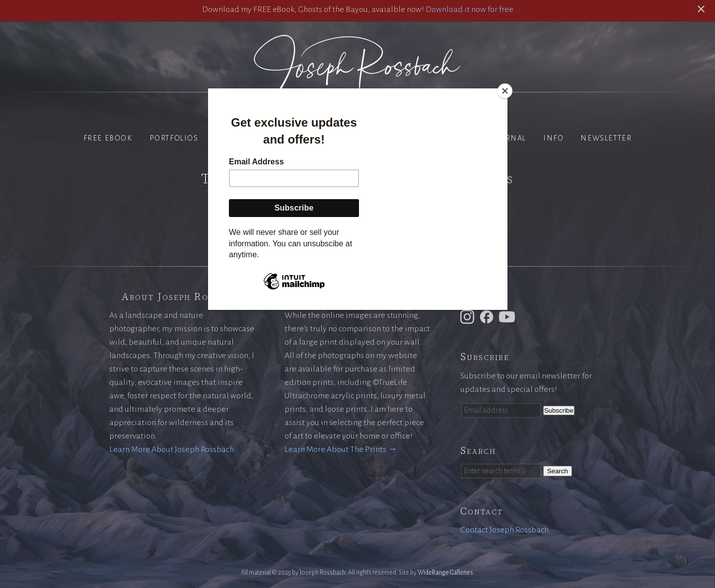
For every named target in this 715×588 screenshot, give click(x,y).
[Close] (505, 91)
